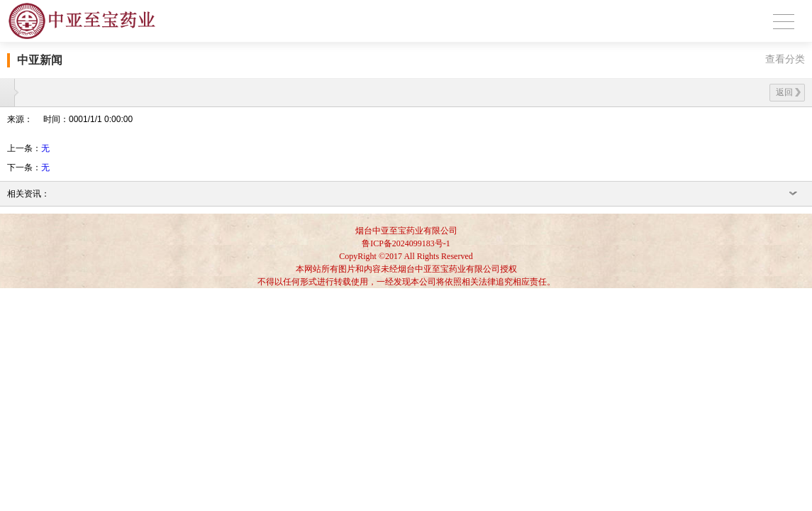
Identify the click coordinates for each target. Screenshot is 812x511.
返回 (788, 92)
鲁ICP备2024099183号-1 (406, 243)
